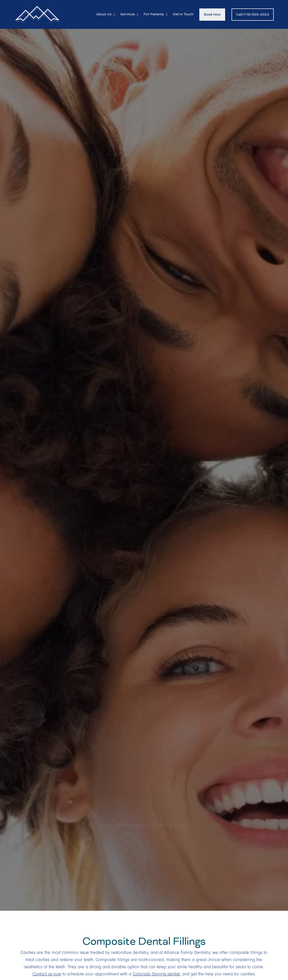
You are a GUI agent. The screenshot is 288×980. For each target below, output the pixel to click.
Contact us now (47, 974)
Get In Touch (183, 14)
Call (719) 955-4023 (253, 14)
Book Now (212, 14)
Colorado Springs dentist (156, 974)
